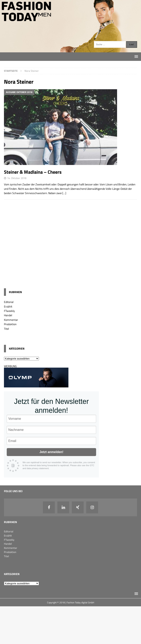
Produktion (10, 324)
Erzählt (8, 306)
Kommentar (11, 320)
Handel (8, 315)
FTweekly (9, 311)
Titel (6, 329)
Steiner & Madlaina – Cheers (33, 172)
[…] (64, 193)
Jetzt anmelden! (52, 452)
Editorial (9, 302)
